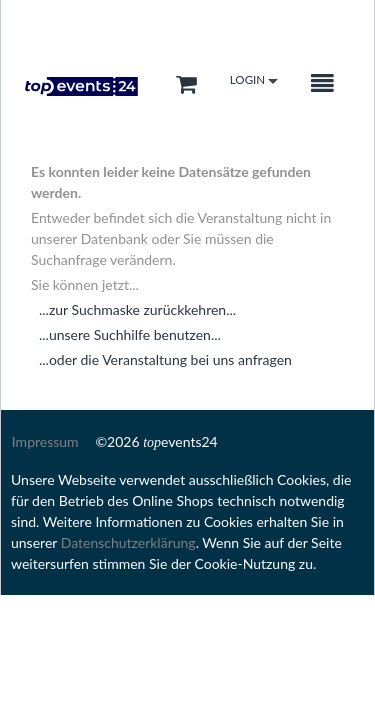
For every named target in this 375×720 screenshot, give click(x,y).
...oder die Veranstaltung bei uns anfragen (165, 359)
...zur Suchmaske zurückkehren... (137, 309)
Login (254, 81)
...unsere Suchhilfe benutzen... (130, 334)
